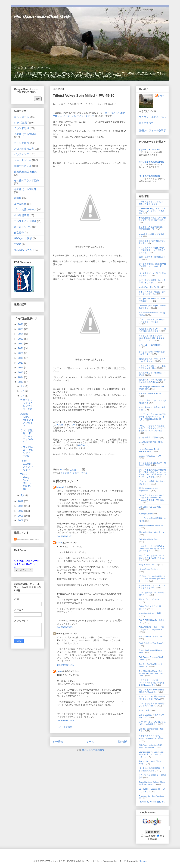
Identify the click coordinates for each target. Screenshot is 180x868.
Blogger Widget (34, 539)
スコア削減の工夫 (24, 149)
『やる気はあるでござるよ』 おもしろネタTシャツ (151, 203)
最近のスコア (146, 123)
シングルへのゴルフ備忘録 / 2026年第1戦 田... (151, 228)
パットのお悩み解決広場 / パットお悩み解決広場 (152, 769)
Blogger (143, 861)
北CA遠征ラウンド (24, 250)
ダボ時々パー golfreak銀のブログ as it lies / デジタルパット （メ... (152, 579)
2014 (21, 377)
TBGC (18, 244)
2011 (21, 506)
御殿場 (18, 198)
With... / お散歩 (145, 710)
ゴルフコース (21, 117)
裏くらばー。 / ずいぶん (149, 599)
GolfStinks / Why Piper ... (150, 539)
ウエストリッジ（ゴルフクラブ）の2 (27, 404)
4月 (23, 386)
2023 (21, 339)
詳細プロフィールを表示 (152, 130)
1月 (23, 495)
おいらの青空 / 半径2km (149, 437)
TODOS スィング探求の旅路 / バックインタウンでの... (152, 698)
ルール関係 (20, 204)
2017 (21, 363)
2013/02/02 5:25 (65, 627)
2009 (21, 516)
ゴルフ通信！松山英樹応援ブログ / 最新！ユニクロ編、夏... (152, 265)
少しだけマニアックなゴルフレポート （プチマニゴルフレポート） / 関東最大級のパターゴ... (152, 418)
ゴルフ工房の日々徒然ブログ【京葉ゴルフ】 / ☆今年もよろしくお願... (152, 250)
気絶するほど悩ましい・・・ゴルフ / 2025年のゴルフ (152, 330)
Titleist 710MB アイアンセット (27, 465)
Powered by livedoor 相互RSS (152, 802)
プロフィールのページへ (152, 117)
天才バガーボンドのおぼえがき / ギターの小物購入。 (152, 723)
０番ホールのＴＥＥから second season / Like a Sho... (151, 737)
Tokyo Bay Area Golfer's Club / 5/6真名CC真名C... (152, 783)
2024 (21, 334)
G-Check (59, 425)
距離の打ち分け (23, 166)
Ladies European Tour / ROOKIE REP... (149, 450)
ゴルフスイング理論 (25, 221)
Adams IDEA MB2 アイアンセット (27, 420)
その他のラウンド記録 (26, 180)
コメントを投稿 (65, 727)
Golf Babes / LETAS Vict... (150, 507)
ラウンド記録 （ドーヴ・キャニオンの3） (27, 436)
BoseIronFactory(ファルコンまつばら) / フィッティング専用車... (152, 211)
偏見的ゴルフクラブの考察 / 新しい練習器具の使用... (152, 381)
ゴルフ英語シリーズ (25, 209)
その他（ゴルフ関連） (26, 134)
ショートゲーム (80, 473)
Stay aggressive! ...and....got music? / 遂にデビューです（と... (151, 754)
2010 (21, 511)
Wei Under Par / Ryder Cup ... (152, 636)
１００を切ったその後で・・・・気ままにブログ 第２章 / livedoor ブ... (152, 682)
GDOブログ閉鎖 (23, 238)
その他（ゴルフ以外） (26, 189)
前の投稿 (123, 742)
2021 (21, 348)
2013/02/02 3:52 (65, 536)
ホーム (90, 742)
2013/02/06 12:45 (65, 721)
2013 (21, 382)
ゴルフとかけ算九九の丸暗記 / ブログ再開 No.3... (152, 705)
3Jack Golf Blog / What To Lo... (152, 532)
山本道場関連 (21, 215)
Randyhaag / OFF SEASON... (152, 525)
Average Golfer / (146, 514)
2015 (21, 372)
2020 (21, 353)
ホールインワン (23, 227)
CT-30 (72, 425)
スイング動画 (21, 143)
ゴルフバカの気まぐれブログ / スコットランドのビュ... (152, 321)
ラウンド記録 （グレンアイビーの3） (27, 451)
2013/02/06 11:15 (65, 665)
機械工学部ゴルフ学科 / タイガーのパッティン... (152, 360)
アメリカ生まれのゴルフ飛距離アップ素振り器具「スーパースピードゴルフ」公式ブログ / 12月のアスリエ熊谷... (152, 473)
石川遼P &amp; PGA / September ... (148, 489)
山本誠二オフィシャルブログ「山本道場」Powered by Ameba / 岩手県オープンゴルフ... (151, 499)
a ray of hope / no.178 (148, 565)
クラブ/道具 (66, 473)
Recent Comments (23, 539)
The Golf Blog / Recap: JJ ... (151, 393)
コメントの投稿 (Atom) (93, 750)
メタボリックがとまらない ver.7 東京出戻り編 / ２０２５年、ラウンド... (152, 338)
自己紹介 (19, 233)
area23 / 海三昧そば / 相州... (151, 442)
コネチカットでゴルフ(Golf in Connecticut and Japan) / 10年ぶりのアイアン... (152, 548)
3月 (23, 391)
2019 (21, 358)
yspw (59, 543)
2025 (21, 329)
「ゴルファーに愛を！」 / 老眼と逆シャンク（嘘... (152, 367)
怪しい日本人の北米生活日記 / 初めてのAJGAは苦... (152, 691)
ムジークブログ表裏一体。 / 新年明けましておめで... (152, 281)
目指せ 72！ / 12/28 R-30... (150, 345)
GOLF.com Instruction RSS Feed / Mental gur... (150, 746)
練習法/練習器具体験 (26, 172)
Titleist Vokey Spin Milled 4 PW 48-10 (26, 482)
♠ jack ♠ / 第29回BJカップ (150, 456)
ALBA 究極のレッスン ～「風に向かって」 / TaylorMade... (151, 628)
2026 (21, 324)
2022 (21, 344)
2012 (21, 501)
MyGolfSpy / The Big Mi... (150, 287)
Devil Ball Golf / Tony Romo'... (152, 643)
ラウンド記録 (21, 128)
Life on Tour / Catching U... (150, 569)
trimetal (60, 487)
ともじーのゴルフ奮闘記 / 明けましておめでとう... (152, 293)
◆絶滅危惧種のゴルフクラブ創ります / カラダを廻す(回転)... (152, 219)
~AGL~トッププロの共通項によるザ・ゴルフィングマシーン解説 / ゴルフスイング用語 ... (152, 428)
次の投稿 (58, 742)
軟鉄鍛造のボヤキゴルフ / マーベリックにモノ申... (152, 587)
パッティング (21, 154)
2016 (21, 367)
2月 (23, 396)
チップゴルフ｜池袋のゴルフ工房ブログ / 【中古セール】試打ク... (152, 558)
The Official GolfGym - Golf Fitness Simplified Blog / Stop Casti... (151, 673)
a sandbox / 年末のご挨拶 (150, 613)
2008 (21, 520)
